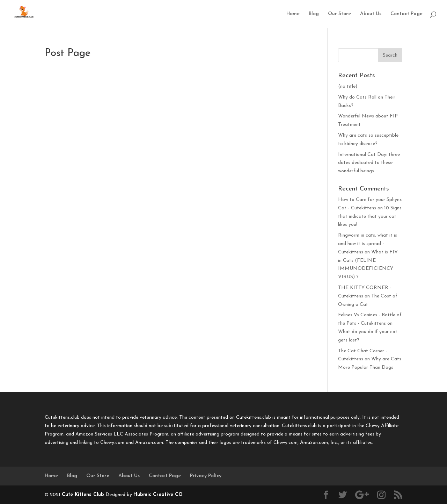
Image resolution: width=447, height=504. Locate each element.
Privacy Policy (206, 476)
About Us (371, 14)
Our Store (339, 14)
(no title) (348, 87)
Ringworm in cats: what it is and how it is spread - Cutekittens (368, 244)
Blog (314, 14)
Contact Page (406, 14)
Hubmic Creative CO (158, 495)
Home (293, 14)
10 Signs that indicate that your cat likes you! (370, 217)
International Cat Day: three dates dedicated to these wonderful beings (369, 163)
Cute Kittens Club (83, 495)
